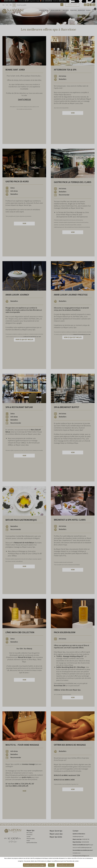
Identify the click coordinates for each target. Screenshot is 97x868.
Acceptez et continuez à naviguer (34, 865)
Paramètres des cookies (65, 865)
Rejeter (51, 865)
